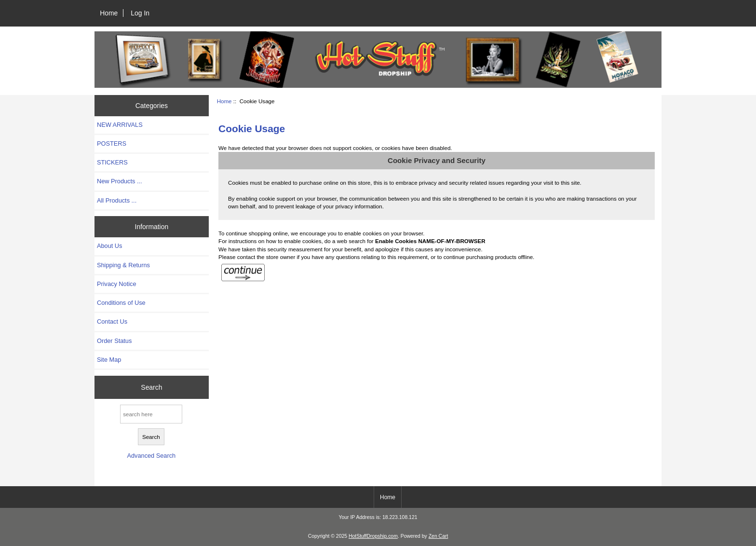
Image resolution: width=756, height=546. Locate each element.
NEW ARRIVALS (120, 125)
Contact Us (112, 321)
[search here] (151, 414)
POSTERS (112, 143)
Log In (140, 13)
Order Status (114, 341)
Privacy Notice (116, 284)
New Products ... (120, 181)
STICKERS (112, 162)
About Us (109, 246)
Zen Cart (439, 536)
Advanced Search (151, 456)
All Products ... (117, 200)
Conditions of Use (121, 303)
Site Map (109, 360)
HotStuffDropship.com (373, 536)
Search (151, 387)
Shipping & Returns (123, 265)
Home (109, 13)
